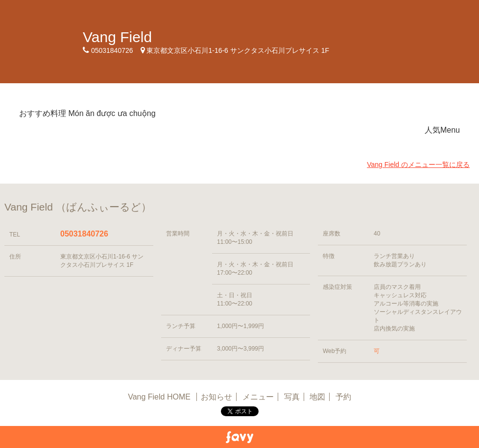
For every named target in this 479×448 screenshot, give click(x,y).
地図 (317, 397)
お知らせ (216, 397)
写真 (292, 397)
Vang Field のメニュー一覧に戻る (418, 165)
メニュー (258, 397)
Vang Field (117, 37)
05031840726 (84, 234)
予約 (343, 397)
